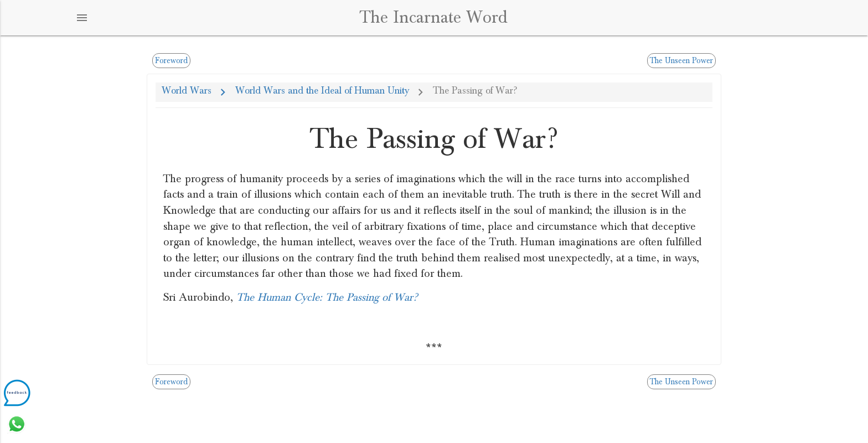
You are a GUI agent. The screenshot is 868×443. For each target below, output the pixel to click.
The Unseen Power (681, 61)
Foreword (171, 61)
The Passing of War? (475, 91)
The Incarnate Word (434, 17)
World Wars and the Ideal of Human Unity (322, 91)
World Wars (187, 91)
